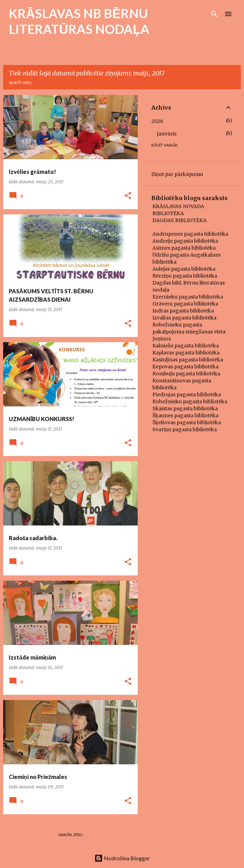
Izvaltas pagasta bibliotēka (184, 318)
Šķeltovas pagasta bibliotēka (187, 422)
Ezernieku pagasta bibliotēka (188, 297)
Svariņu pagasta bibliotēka (185, 429)
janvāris (167, 134)
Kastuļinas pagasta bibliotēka (188, 360)
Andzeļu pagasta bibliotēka (185, 241)
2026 (157, 121)
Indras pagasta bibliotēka (183, 311)
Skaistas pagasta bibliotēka (185, 409)
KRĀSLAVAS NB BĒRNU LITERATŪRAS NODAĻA (79, 21)
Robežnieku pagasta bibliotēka (190, 402)
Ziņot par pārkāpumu (177, 174)
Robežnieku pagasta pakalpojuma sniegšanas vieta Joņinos (189, 332)
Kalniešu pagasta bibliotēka (186, 346)
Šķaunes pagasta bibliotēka (185, 415)
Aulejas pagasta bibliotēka (184, 269)
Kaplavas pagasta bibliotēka (186, 353)
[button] (128, 196)
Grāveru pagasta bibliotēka (185, 304)
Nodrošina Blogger (122, 858)
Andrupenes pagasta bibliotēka (190, 234)
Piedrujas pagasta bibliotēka (187, 395)
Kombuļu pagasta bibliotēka (186, 374)
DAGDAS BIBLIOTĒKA (180, 220)
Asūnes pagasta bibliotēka (184, 248)
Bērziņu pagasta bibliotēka (185, 276)
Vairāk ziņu (70, 835)
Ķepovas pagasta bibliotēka (185, 367)
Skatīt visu (20, 83)
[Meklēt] (214, 14)
